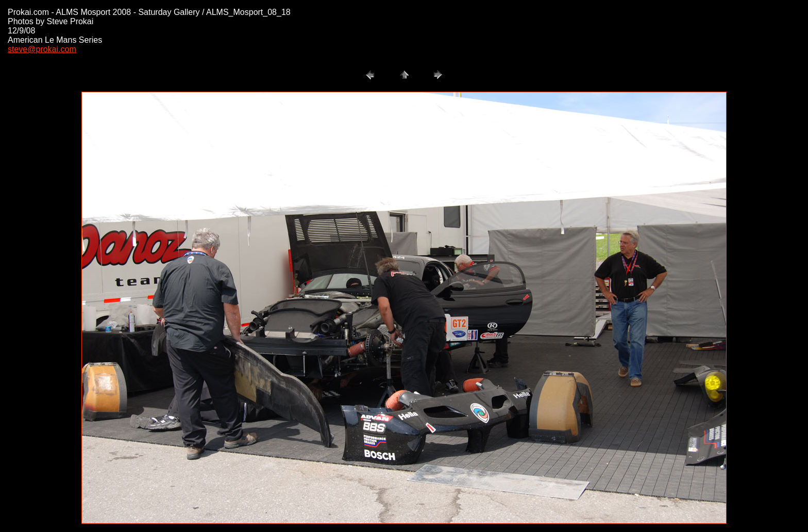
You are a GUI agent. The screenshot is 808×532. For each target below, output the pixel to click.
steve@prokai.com (42, 49)
